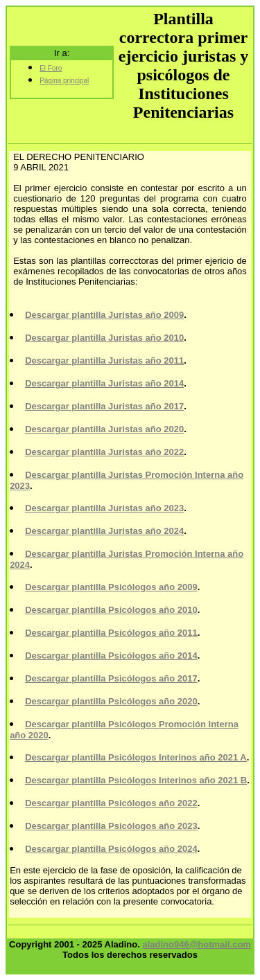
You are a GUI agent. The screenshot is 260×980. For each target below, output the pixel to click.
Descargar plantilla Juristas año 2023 (104, 508)
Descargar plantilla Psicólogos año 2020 (111, 701)
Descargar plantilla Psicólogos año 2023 (111, 826)
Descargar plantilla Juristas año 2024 (104, 531)
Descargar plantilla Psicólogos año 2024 (111, 849)
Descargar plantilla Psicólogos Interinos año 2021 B (136, 780)
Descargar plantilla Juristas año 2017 (104, 406)
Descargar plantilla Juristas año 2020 (104, 429)
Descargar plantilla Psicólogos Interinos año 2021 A (136, 757)
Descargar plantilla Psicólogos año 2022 (111, 803)
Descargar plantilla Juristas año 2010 (104, 338)
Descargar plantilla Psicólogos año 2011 (111, 633)
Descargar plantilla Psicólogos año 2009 (111, 587)
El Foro (51, 68)
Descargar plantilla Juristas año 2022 (104, 452)
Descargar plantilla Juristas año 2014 (104, 383)
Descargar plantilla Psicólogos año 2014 (111, 656)
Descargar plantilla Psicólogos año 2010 (111, 610)
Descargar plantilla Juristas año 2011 (104, 360)
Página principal (64, 81)
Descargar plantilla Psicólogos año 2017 (111, 678)
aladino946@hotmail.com (196, 944)
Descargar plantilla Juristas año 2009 (104, 315)
